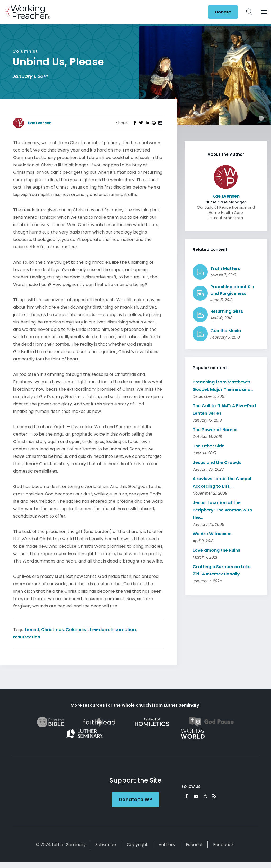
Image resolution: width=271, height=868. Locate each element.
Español (194, 845)
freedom (99, 630)
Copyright (137, 845)
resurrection (27, 637)
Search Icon (249, 12)
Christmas (52, 630)
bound (32, 630)
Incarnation (123, 630)
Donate (223, 12)
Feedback (223, 845)
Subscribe (106, 845)
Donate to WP (135, 799)
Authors (167, 845)
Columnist (77, 630)
